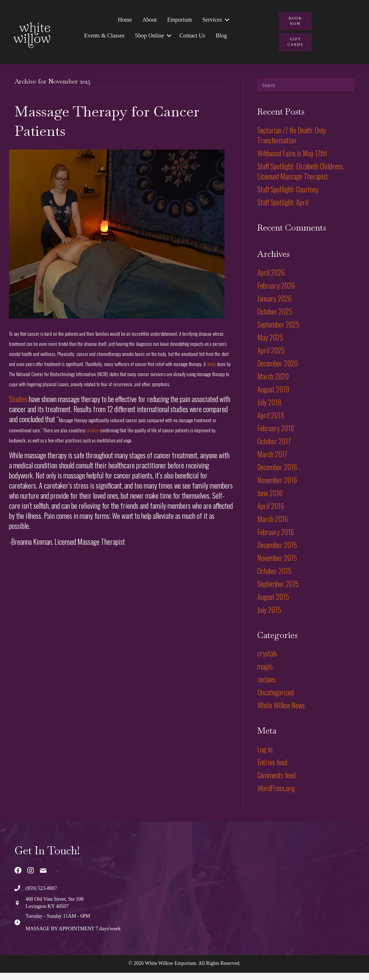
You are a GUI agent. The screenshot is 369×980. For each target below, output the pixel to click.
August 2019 (273, 396)
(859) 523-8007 (41, 896)
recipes (266, 687)
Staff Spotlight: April (283, 209)
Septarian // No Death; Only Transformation (292, 142)
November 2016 (277, 487)
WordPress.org (276, 796)
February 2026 (276, 293)
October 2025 (275, 318)
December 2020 (277, 370)
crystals (267, 661)
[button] (226, 22)
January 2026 (274, 306)
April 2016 (271, 513)
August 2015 (273, 604)
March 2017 (272, 461)
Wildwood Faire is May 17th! (292, 160)
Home (124, 22)
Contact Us (192, 38)
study (212, 371)
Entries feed (272, 770)
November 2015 (277, 565)
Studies (19, 406)
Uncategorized (275, 700)
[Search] (306, 92)
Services (211, 22)
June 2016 (270, 500)
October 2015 (274, 578)
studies (93, 437)
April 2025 (271, 357)
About (149, 22)
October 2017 (274, 448)
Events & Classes (103, 38)
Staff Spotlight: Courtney (288, 196)
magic (265, 674)
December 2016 (277, 474)
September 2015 (278, 591)
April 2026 (271, 280)
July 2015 (269, 617)
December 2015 (277, 552)
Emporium (179, 22)
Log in (265, 757)
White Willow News (281, 713)
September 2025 (278, 331)
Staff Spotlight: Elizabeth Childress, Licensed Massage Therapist (301, 178)
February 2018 (276, 435)
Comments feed (276, 783)
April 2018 (271, 422)
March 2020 (273, 383)
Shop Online (148, 38)
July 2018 (269, 409)
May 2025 (270, 344)
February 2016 (276, 539)
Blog (220, 38)
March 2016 (273, 526)
